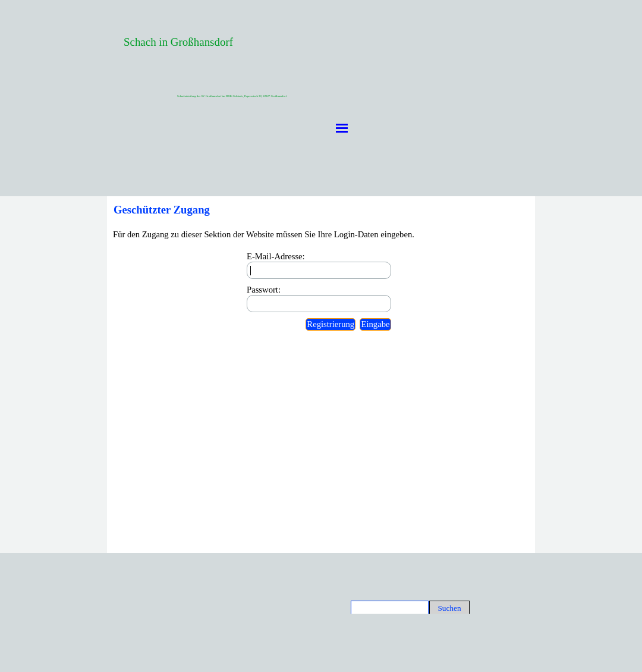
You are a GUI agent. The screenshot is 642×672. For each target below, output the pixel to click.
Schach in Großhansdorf (178, 42)
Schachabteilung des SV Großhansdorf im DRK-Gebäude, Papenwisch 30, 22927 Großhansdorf (232, 96)
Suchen (449, 608)
